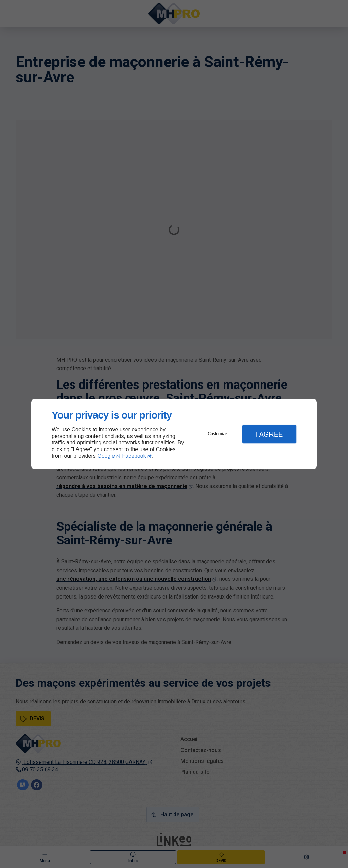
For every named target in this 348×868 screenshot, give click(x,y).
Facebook (134, 456)
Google (106, 456)
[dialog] (174, 434)
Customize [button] (218, 434)
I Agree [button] (269, 434)
